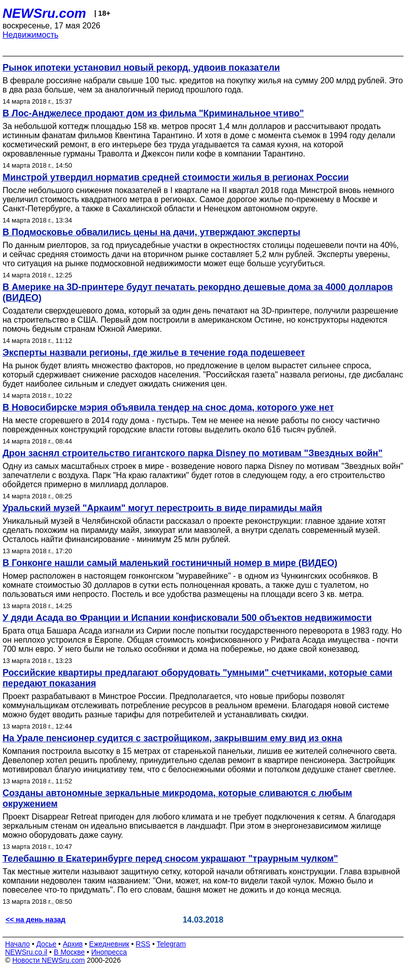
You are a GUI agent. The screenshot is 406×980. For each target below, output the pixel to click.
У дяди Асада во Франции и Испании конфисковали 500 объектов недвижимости (187, 618)
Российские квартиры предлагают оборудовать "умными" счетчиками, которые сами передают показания (197, 678)
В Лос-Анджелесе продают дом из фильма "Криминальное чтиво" (153, 113)
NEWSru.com (44, 13)
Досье (46, 944)
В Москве (69, 952)
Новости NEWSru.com (48, 960)
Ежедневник (109, 944)
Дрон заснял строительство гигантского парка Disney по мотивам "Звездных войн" (193, 453)
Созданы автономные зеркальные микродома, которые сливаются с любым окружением (177, 798)
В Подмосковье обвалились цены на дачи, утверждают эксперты (151, 232)
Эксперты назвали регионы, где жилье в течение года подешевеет (154, 353)
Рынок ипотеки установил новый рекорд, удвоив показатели (141, 68)
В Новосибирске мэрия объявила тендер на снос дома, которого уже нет (168, 407)
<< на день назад (36, 920)
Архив (73, 944)
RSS (143, 944)
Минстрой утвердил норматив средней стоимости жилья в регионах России (176, 177)
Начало (18, 944)
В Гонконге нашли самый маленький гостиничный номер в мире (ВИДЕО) (170, 563)
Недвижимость (30, 35)
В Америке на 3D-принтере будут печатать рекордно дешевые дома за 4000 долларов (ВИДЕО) (198, 292)
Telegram (172, 944)
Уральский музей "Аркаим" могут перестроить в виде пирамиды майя (162, 508)
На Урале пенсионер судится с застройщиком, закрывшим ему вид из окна (172, 738)
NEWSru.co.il (26, 952)
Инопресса (109, 952)
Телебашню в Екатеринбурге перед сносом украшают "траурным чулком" (170, 859)
